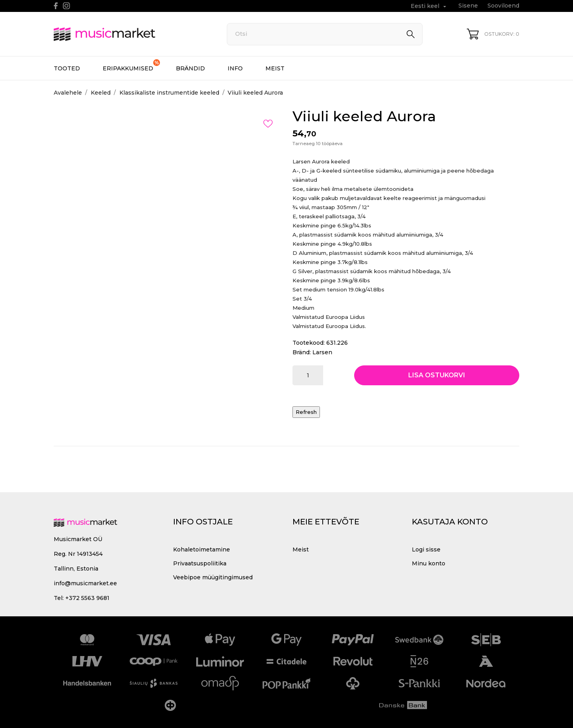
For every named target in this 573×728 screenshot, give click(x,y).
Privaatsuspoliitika (200, 563)
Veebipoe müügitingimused (213, 577)
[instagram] (66, 6)
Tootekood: (309, 343)
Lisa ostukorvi (437, 375)
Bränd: (302, 352)
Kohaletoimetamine (202, 549)
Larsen (322, 352)
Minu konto (429, 563)
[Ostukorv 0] (493, 34)
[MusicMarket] (131, 34)
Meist (275, 68)
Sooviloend (503, 6)
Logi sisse (426, 549)
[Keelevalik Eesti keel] (429, 6)
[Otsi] (325, 34)
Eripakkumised (131, 66)
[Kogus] (308, 375)
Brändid (190, 68)
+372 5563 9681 (87, 598)
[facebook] (56, 6)
